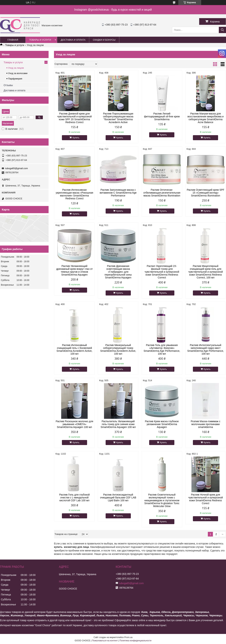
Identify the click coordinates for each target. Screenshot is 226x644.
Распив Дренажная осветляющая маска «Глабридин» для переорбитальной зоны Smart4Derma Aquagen (118, 272)
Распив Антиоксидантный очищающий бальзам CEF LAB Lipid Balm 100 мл (118, 498)
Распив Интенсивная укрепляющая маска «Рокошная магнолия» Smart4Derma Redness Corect (74, 194)
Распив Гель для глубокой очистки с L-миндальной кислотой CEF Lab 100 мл (74, 498)
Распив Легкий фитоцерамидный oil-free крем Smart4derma (162, 116)
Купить (76, 138)
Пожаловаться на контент (105, 641)
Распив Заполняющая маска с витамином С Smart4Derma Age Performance (118, 193)
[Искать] (222, 30)
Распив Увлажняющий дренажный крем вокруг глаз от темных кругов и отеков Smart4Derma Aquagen (74, 270)
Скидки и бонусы (104, 40)
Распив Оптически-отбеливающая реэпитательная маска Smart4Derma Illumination (162, 193)
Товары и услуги (40, 40)
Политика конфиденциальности (135, 641)
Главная (13, 40)
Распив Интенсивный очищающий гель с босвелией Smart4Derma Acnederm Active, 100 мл (74, 349)
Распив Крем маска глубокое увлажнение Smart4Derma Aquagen (162, 424)
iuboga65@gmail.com (17, 168)
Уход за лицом (16, 68)
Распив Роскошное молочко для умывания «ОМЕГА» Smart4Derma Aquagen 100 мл (74, 424)
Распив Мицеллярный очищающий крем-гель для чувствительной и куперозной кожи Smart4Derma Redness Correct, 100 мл (205, 272)
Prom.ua (128, 637)
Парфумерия (15, 79)
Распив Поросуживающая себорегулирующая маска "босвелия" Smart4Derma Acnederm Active (118, 118)
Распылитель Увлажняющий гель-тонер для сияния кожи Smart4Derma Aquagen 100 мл (118, 424)
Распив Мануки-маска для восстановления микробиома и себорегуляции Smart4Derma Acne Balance (206, 118)
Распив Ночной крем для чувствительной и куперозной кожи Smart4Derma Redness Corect (205, 499)
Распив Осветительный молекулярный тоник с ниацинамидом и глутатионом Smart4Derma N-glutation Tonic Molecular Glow (162, 500)
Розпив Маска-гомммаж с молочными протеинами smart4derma (206, 424)
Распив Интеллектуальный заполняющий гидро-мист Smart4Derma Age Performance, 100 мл (206, 349)
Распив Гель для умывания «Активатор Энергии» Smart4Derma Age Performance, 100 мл (162, 349)
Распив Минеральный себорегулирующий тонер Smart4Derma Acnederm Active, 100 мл (118, 349)
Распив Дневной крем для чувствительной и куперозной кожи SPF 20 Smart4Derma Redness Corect (74, 118)
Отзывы (8, 85)
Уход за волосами (18, 73)
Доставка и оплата (73, 40)
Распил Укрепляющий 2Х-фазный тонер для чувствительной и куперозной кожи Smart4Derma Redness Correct (162, 272)
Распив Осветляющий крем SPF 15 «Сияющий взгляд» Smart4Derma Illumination (206, 193)
